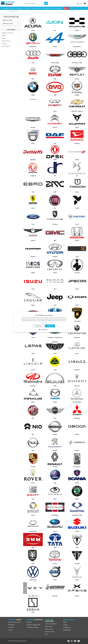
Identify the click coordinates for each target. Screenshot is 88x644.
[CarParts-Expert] (8, 3)
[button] (44, 330)
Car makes (15, 11)
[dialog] (44, 322)
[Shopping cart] (78, 3)
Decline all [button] (38, 326)
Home (10, 11)
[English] (85, 3)
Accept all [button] (50, 326)
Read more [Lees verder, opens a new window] (44, 322)
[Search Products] (46, 3)
